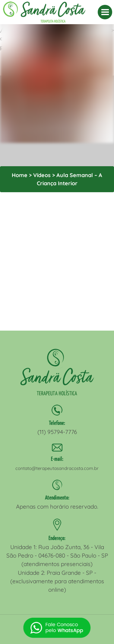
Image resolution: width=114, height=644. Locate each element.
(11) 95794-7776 (57, 432)
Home (20, 175)
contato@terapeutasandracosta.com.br (57, 468)
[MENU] (105, 12)
